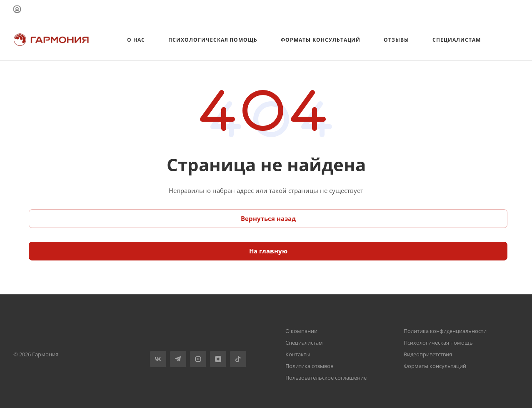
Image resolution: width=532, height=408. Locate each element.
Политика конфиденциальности (445, 331)
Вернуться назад (268, 218)
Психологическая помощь (438, 343)
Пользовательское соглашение (326, 378)
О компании (301, 331)
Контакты (298, 354)
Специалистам (304, 343)
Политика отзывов (309, 366)
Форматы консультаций (435, 366)
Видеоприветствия (428, 354)
